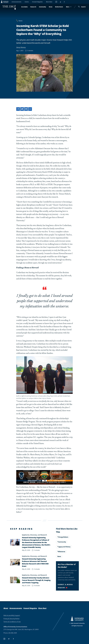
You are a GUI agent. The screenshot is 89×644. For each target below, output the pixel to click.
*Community (62, 542)
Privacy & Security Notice (11, 618)
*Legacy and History (64, 547)
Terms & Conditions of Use (12, 622)
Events (27, 2)
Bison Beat (49, 2)
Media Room (59, 7)
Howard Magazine (37, 2)
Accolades (24, 7)
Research (33, 7)
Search (82, 7)
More (69, 7)
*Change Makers (63, 537)
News (51, 7)
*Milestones (61, 552)
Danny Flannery (21, 47)
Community (43, 7)
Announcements (16, 2)
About (6, 608)
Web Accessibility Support (12, 615)
